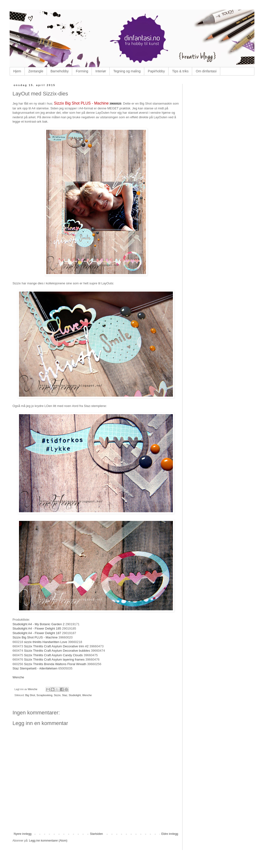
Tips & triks (180, 71)
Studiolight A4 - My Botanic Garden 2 (39, 624)
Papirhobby (156, 71)
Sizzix (57, 695)
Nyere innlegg (23, 834)
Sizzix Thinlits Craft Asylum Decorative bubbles (57, 651)
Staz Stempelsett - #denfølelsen (35, 668)
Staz (65, 695)
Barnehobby (60, 71)
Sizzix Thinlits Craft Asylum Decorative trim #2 (56, 646)
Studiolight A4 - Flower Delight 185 (37, 628)
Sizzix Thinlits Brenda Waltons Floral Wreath (55, 664)
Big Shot (30, 695)
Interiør (101, 71)
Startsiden (96, 834)
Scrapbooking (44, 695)
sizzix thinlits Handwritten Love (46, 642)
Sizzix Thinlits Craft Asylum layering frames (54, 659)
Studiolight (75, 695)
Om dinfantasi (206, 71)
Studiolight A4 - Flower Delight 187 (37, 633)
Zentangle (36, 71)
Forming (82, 71)
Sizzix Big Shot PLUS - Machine (81, 103)
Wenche (18, 677)
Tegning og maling (127, 71)
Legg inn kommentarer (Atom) (48, 841)
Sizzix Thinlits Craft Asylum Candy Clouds (53, 655)
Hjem (17, 71)
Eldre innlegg (170, 834)
